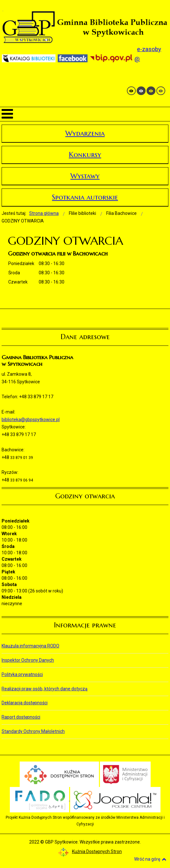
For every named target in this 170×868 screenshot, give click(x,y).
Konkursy (85, 155)
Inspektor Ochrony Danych (28, 660)
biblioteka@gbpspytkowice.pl (31, 420)
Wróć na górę (150, 859)
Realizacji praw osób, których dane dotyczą (45, 689)
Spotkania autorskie (85, 197)
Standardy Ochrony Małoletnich (33, 731)
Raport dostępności (21, 717)
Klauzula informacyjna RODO (30, 646)
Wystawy (85, 176)
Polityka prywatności (22, 674)
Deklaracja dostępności (25, 703)
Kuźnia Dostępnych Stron (90, 851)
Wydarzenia (85, 133)
